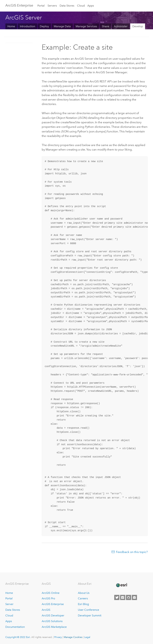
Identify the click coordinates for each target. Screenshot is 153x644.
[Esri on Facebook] (123, 597)
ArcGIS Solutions (52, 621)
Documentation (15, 627)
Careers (83, 598)
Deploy (44, 26)
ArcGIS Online (51, 593)
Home (11, 26)
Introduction (27, 26)
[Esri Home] (121, 585)
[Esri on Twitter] (117, 597)
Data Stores (67, 6)
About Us (84, 593)
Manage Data (62, 26)
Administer (121, 26)
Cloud (81, 6)
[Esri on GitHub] (129, 597)
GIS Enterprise (19, 5)
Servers (52, 6)
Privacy (58, 637)
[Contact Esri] (134, 597)
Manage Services (86, 26)
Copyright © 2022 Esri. (18, 637)
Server (9, 604)
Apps (91, 6)
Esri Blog (83, 604)
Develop (138, 26)
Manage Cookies (73, 637)
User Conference (88, 610)
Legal (87, 637)
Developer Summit (90, 615)
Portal (41, 6)
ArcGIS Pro (48, 598)
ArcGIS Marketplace (54, 627)
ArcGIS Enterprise (53, 604)
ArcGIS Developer (53, 615)
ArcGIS (46, 610)
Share (105, 26)
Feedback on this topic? (132, 552)
